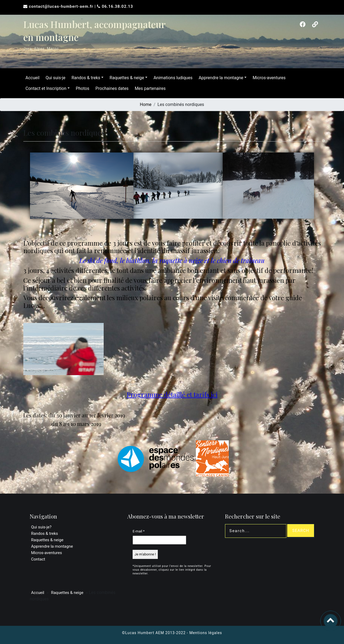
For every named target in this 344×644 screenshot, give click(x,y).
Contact (38, 559)
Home (146, 104)
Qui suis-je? (41, 527)
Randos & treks (86, 78)
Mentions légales (206, 633)
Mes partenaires (150, 88)
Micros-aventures (269, 78)
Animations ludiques (173, 78)
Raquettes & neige (127, 78)
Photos (83, 88)
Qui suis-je (55, 78)
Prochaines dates (112, 88)
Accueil (32, 78)
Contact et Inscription (46, 88)
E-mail (139, 531)
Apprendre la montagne (221, 78)
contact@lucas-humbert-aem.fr (62, 6)
